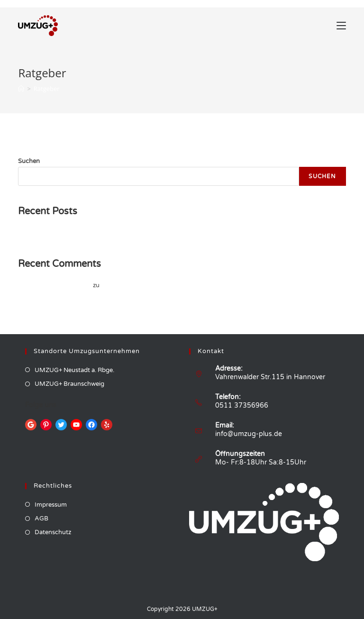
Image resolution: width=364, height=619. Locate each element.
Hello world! (35, 233)
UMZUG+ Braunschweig (69, 384)
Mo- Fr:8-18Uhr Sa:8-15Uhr (261, 462)
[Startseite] (21, 89)
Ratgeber (47, 89)
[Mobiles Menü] (341, 26)
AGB (41, 519)
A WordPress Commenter (55, 285)
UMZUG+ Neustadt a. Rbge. (74, 370)
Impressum (51, 505)
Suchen (29, 161)
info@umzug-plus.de (249, 434)
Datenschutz (53, 532)
